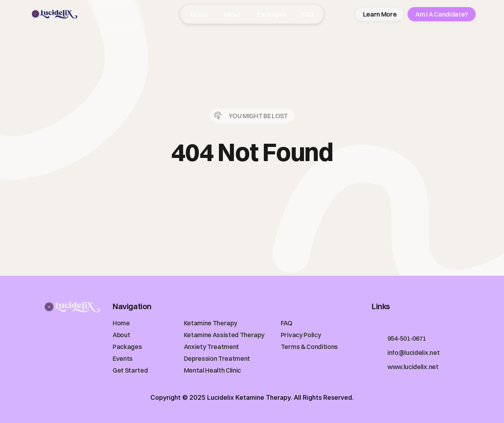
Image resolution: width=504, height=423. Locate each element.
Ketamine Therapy (211, 323)
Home (121, 323)
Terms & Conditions (309, 347)
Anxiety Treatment (212, 347)
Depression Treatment (217, 358)
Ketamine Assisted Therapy (224, 335)
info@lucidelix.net (413, 352)
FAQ (287, 323)
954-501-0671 (407, 338)
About (121, 335)
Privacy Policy (301, 335)
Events (123, 358)
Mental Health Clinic (213, 370)
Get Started (130, 370)
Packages (127, 347)
